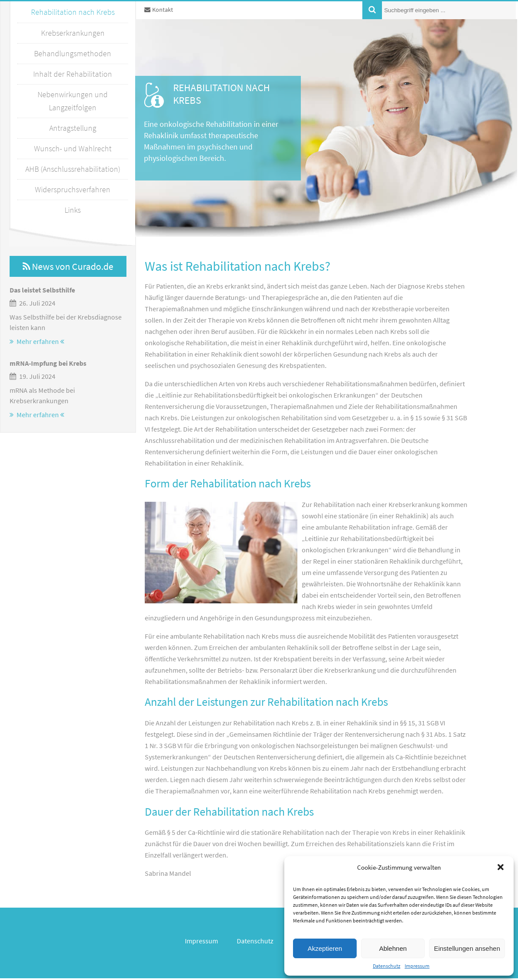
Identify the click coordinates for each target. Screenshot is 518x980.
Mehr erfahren (37, 341)
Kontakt (159, 10)
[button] (501, 867)
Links (73, 210)
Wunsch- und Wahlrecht (73, 148)
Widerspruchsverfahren (73, 189)
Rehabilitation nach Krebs (73, 12)
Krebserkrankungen (73, 33)
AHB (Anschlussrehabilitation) (73, 169)
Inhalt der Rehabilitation (73, 74)
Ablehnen (393, 948)
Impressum (417, 966)
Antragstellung (73, 128)
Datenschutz (387, 966)
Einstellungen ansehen (467, 948)
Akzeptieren (325, 948)
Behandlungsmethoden (73, 53)
